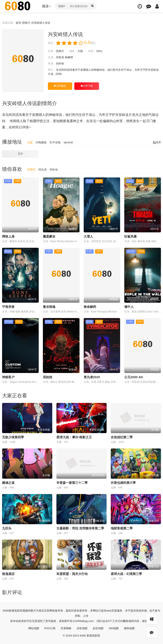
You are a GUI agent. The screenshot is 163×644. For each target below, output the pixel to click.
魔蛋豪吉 (49, 236)
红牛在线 (57, 142)
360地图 (115, 628)
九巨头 (7, 528)
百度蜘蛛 (65, 628)
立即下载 (87, 86)
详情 (68, 74)
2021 (102, 51)
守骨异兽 (8, 307)
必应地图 (99, 628)
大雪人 (88, 236)
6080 (6, 610)
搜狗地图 (132, 628)
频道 (46, 6)
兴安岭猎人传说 (44, 23)
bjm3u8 (71, 142)
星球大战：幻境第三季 (126, 573)
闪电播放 (42, 142)
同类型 (32, 169)
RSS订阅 (48, 628)
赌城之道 (8, 482)
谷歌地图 (82, 628)
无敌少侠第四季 (13, 437)
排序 (157, 142)
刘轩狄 (61, 64)
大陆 (82, 51)
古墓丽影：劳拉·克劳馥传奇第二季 (80, 528)
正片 (20, 154)
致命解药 (90, 307)
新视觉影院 (16, 610)
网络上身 (8, 236)
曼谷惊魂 (49, 307)
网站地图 (31, 628)
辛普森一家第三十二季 (72, 482)
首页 (20, 23)
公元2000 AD (134, 377)
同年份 (55, 169)
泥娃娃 (48, 377)
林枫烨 (71, 57)
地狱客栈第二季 (122, 528)
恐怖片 (28, 23)
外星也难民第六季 (123, 482)
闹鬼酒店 (8, 573)
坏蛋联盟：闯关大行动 (72, 573)
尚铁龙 (61, 57)
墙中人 (129, 307)
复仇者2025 (92, 377)
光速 (30, 142)
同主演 (44, 169)
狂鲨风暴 (131, 236)
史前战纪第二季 (122, 437)
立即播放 (60, 86)
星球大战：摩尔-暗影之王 (74, 437)
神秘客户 (8, 377)
